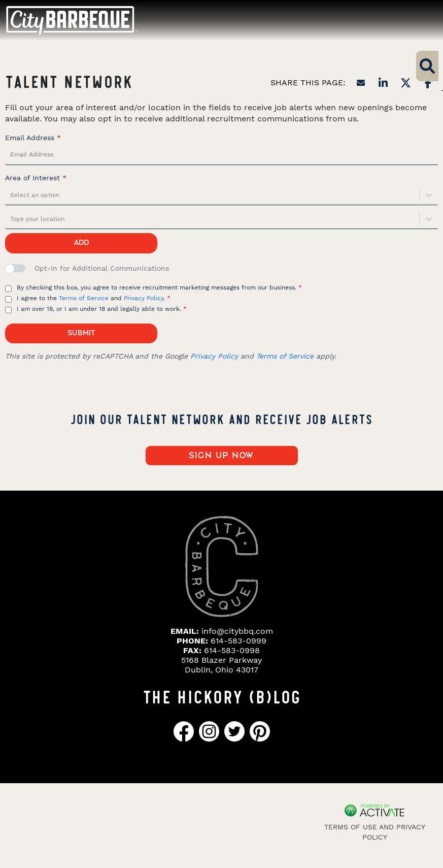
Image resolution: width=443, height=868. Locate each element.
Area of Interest (36, 178)
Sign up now (221, 456)
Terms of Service (84, 298)
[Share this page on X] (405, 83)
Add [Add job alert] (81, 243)
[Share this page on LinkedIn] (383, 83)
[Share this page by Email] (361, 83)
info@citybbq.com (237, 631)
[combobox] (11, 195)
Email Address (33, 138)
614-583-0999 (238, 641)
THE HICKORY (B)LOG (222, 696)
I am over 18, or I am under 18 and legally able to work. (102, 309)
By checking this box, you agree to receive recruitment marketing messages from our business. (159, 287)
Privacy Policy (144, 298)
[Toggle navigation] (417, 20)
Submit (81, 333)
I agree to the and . (94, 298)
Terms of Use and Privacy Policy (375, 832)
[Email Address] (221, 155)
